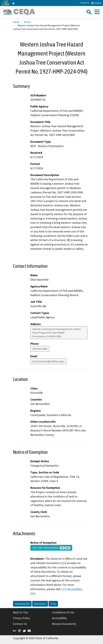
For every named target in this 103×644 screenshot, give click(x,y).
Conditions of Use (63, 612)
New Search (40, 604)
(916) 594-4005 (40, 349)
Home (16, 22)
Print (53, 604)
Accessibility (59, 618)
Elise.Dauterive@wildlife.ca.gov (48, 361)
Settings (96, 3)
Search (27, 22)
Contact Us (85, 3)
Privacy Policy (21, 618)
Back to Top (20, 612)
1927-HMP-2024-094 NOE (51, 548)
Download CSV (22, 604)
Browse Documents (64, 624)
